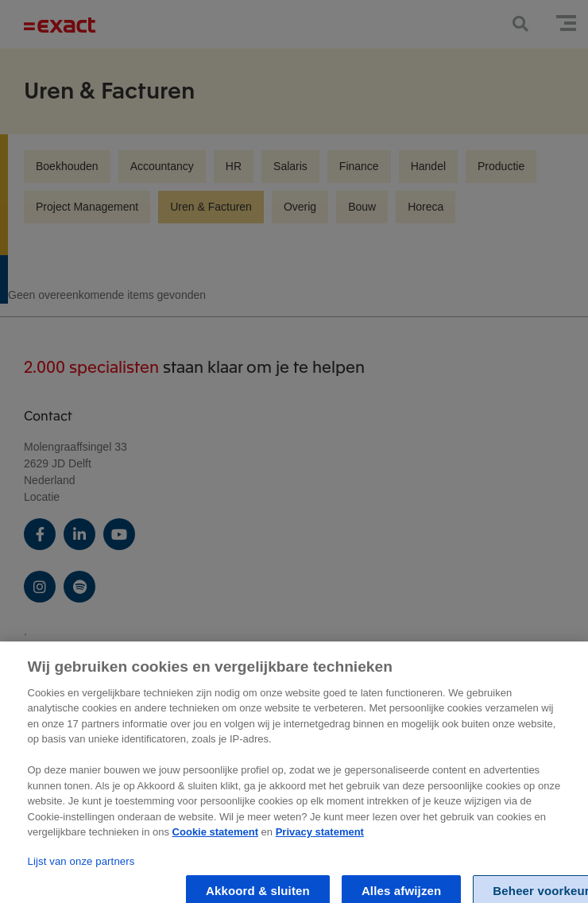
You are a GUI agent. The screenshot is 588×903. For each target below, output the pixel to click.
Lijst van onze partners (81, 869)
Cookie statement (215, 840)
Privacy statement (320, 840)
